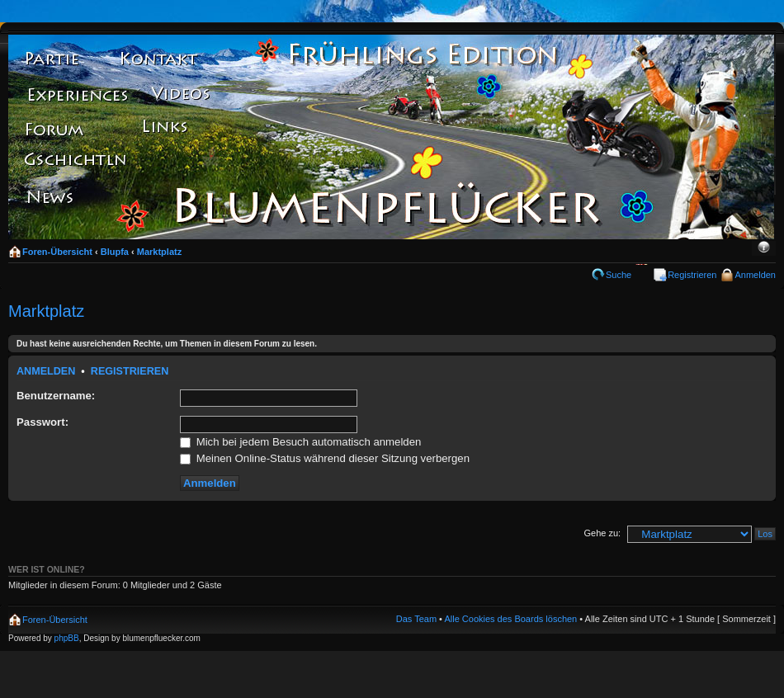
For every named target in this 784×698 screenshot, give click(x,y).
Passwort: (43, 422)
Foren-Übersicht (57, 252)
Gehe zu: (602, 533)
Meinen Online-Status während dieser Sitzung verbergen (325, 458)
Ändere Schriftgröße (764, 248)
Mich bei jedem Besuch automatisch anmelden (300, 442)
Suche (619, 275)
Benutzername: (56, 396)
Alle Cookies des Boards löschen (510, 619)
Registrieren (692, 275)
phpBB (67, 638)
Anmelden (755, 275)
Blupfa (115, 252)
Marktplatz (159, 252)
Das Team (416, 619)
